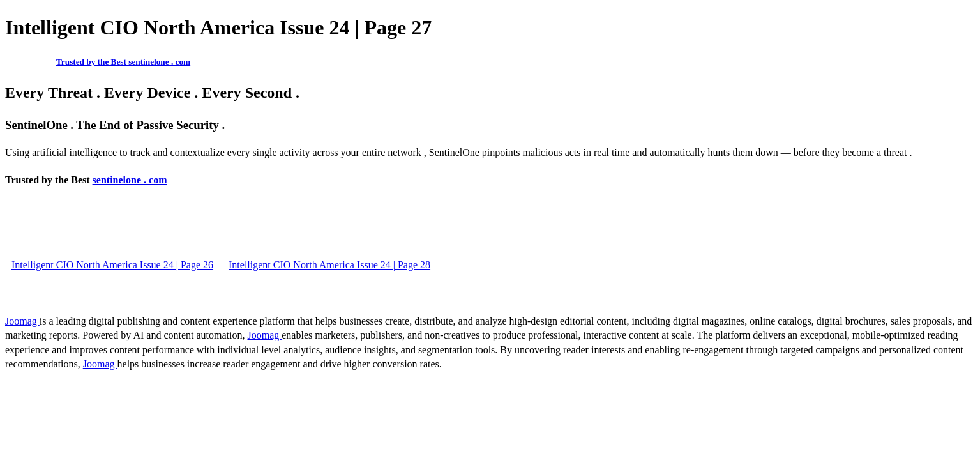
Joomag (22, 321)
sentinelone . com (130, 180)
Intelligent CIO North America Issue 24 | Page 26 (112, 265)
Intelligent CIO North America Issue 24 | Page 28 (329, 265)
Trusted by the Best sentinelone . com (123, 62)
